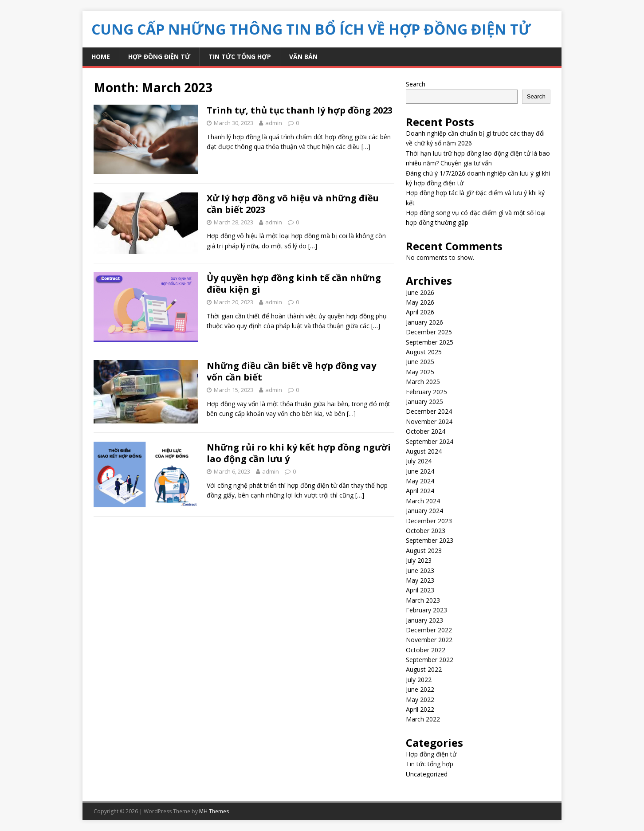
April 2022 (420, 709)
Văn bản (303, 57)
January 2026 (424, 322)
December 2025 (429, 332)
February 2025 (426, 392)
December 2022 (429, 630)
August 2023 (424, 551)
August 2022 (424, 669)
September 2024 (430, 441)
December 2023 (429, 521)
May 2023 (420, 580)
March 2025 (423, 382)
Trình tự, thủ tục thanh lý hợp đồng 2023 (300, 110)
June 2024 (420, 471)
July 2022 (419, 680)
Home (101, 57)
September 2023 (430, 540)
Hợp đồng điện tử (159, 57)
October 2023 (426, 531)
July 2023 (419, 560)
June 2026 (420, 292)
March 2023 (423, 600)
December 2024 (429, 411)
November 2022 (429, 640)
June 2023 (420, 570)
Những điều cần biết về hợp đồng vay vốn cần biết (291, 371)
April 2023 (420, 590)
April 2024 (420, 491)
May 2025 (420, 372)
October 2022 (426, 650)
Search (416, 84)
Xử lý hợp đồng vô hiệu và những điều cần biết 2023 (293, 204)
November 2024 (429, 421)
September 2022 (430, 660)
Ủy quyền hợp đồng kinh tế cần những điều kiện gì (294, 284)
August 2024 (424, 451)
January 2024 (424, 511)
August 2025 (424, 352)
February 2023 (426, 610)
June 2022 (420, 689)
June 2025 (420, 362)
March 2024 (423, 501)
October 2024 (426, 431)
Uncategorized (427, 774)
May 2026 (420, 302)
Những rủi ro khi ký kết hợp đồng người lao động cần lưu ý (299, 453)
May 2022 (420, 700)
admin (274, 123)
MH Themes (214, 811)
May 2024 (420, 481)
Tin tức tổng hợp (240, 57)
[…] (366, 147)
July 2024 (419, 461)
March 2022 (423, 719)
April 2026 (420, 312)
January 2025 (424, 402)
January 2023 (424, 620)
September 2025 (430, 342)
